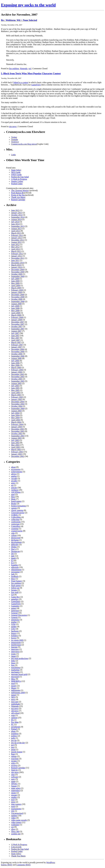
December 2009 (18, 270)
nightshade (16, 704)
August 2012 (16, 242)
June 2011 (15, 260)
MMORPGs (16, 681)
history (14, 633)
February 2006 (17, 370)
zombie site (16, 834)
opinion (14, 718)
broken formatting (19, 506)
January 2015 (17, 213)
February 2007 (17, 345)
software (15, 777)
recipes (14, 761)
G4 (12, 595)
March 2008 (16, 315)
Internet (14, 647)
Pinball (14, 729)
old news (15, 711)
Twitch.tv (15, 142)
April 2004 (16, 420)
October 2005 (17, 379)
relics (13, 763)
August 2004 (16, 411)
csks (13, 533)
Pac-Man (15, 722)
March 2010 (16, 265)
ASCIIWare (16, 492)
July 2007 (15, 333)
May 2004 (15, 418)
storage (14, 795)
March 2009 (16, 288)
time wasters (16, 804)
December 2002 (18, 456)
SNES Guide (16, 175)
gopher (14, 622)
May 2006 (15, 365)
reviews (14, 765)
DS (12, 554)
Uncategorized (17, 813)
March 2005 (16, 395)
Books (14, 504)
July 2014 (15, 222)
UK (13, 811)
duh (13, 556)
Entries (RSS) (7, 865)
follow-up (15, 588)
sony (13, 779)
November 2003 (18, 431)
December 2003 (18, 429)
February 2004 (17, 424)
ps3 (13, 745)
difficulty (15, 545)
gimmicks (15, 620)
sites (13, 775)
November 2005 (18, 377)
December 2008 (18, 295)
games (14, 608)
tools (13, 806)
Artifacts (15, 490)
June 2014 (15, 224)
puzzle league (17, 752)
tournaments (16, 809)
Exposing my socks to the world (28, 5)
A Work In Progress (19, 845)
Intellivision (16, 645)
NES (13, 697)
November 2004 (18, 404)
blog (13, 497)
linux (13, 663)
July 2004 (15, 413)
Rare (13, 754)
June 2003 (15, 443)
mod (13, 683)
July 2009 (15, 279)
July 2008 (15, 306)
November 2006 (18, 352)
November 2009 (18, 272)
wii (30, 69)
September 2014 (18, 217)
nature (14, 695)
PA (12, 720)
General (14, 613)
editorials (15, 567)
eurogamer (15, 572)
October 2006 (17, 354)
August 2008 (16, 304)
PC (12, 724)
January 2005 (17, 399)
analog (14, 476)
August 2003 (16, 438)
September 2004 (18, 409)
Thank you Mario (18, 197)
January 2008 (17, 320)
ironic (14, 654)
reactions (15, 759)
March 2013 (16, 233)
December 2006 (18, 349)
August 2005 (16, 383)
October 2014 (17, 215)
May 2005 (15, 390)
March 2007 (16, 342)
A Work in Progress (19, 179)
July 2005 (15, 386)
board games (16, 501)
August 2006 (16, 358)
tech (13, 800)
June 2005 (15, 388)
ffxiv (13, 579)
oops (13, 715)
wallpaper (15, 825)
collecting (15, 519)
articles (14, 488)
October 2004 (17, 406)
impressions (16, 642)
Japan (13, 656)
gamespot (15, 611)
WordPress (51, 862)
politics (14, 736)
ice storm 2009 (17, 640)
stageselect (16, 790)
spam (13, 781)
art (12, 485)
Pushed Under (17, 184)
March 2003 (16, 449)
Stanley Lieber (17, 181)
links (13, 661)
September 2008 (18, 301)
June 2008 (15, 308)
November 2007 (18, 324)
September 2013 (18, 226)
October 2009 (17, 274)
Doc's (13, 549)
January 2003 (17, 454)
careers (14, 508)
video (13, 818)
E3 (12, 560)
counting (15, 529)
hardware (15, 631)
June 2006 (15, 363)
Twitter (14, 137)
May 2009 (15, 283)
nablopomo (16, 690)
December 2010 (18, 263)
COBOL (15, 515)
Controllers (16, 526)
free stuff (15, 592)
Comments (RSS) (23, 865)
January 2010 (17, 267)
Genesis (14, 617)
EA (12, 563)
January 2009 (17, 292)
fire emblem (14, 69)
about (13, 467)
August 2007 (16, 331)
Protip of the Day (18, 195)
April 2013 (16, 231)
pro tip (14, 740)
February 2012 (17, 254)
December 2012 (18, 240)
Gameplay (15, 606)
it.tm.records (16, 847)
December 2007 (18, 322)
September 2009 (18, 276)
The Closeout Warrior (20, 190)
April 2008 (16, 313)
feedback (15, 576)
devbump (15, 540)
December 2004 (18, 402)
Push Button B (17, 193)
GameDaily (16, 601)
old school (15, 713)
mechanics (15, 672)
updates (14, 816)
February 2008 (17, 317)
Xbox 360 (15, 831)
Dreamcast (15, 551)
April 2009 (16, 286)
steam (14, 793)
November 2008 (18, 297)
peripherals (16, 727)
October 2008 (17, 299)
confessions (16, 522)
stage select (16, 788)
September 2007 (18, 329)
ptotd (13, 750)
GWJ (13, 629)
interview (15, 649)
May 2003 (15, 445)
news (13, 699)
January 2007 (17, 347)
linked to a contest (21, 82)
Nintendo (24, 69)
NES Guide (16, 172)
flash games (16, 586)
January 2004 (17, 427)
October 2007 (17, 327)
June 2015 (15, 210)
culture (14, 535)
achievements (17, 472)
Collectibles (16, 517)
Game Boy (16, 597)
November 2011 (18, 258)
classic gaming (17, 510)
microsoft (15, 677)
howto (14, 638)
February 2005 (17, 397)
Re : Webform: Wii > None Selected (19, 20)
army (13, 483)
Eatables (15, 565)
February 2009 (17, 290)
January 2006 (17, 372)
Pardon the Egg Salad (20, 177)
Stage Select (16, 170)
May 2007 (15, 338)
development (16, 542)
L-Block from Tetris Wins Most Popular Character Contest (31, 73)
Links (13, 155)
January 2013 (17, 238)
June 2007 (15, 336)
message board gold (19, 674)
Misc (13, 679)
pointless (15, 734)
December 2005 (18, 374)
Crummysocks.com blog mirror (24, 144)
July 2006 (15, 361)
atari (13, 494)
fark (13, 574)
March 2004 (16, 422)
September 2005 (18, 381)
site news (13, 126)
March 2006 (16, 368)
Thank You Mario (18, 856)
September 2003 (18, 436)
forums (14, 590)
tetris (13, 802)
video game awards (19, 820)
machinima (16, 668)
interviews (15, 652)
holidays (15, 636)
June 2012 (15, 245)
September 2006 (18, 356)
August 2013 (16, 229)
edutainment (16, 570)
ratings (14, 756)
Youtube (15, 139)
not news (15, 709)
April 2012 (16, 249)
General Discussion (19, 615)
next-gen (15, 702)
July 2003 (15, 440)
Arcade (14, 478)
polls (13, 738)
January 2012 (17, 256)
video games (16, 822)
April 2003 (16, 447)
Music (14, 688)
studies (14, 797)
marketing (15, 670)
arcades (14, 481)
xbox (13, 829)
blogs (13, 499)
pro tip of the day (18, 743)
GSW (13, 624)
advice (14, 474)
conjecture (15, 524)
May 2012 (15, 247)
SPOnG (14, 784)
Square (14, 786)
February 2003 (17, 452)
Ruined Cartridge (18, 200)
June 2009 (15, 281)
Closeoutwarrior (18, 513)
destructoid (16, 538)
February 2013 (17, 235)
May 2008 (15, 311)
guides (14, 627)
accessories (16, 469)
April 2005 (16, 393)
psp (13, 747)
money (14, 686)
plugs (13, 731)
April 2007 (16, 340)
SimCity (15, 770)
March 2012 (16, 251)
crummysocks (17, 531)
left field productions (20, 658)
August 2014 (16, 219)
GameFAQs (36, 85)
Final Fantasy (17, 581)
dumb (13, 558)
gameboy (15, 599)
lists (13, 665)
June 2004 (15, 415)
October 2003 (17, 434)
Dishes (14, 547)
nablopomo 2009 (18, 693)
